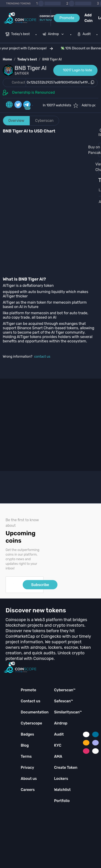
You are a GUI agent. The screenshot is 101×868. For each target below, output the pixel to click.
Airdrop (61, 723)
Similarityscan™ (68, 712)
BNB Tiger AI (52, 59)
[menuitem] (18, 35)
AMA (58, 756)
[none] (54, 35)
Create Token (66, 768)
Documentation (35, 712)
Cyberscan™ (65, 690)
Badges (28, 734)
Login (100, 18)
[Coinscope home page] (20, 18)
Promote (67, 18)
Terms (26, 756)
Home (7, 59)
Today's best (27, 59)
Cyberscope (32, 723)
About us (29, 779)
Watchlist (62, 790)
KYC (58, 745)
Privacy (27, 768)
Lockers (61, 779)
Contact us (31, 701)
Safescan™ (63, 701)
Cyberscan (44, 121)
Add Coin (88, 18)
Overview (16, 121)
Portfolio (62, 801)
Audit (59, 734)
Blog (25, 745)
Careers (28, 790)
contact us (42, 357)
